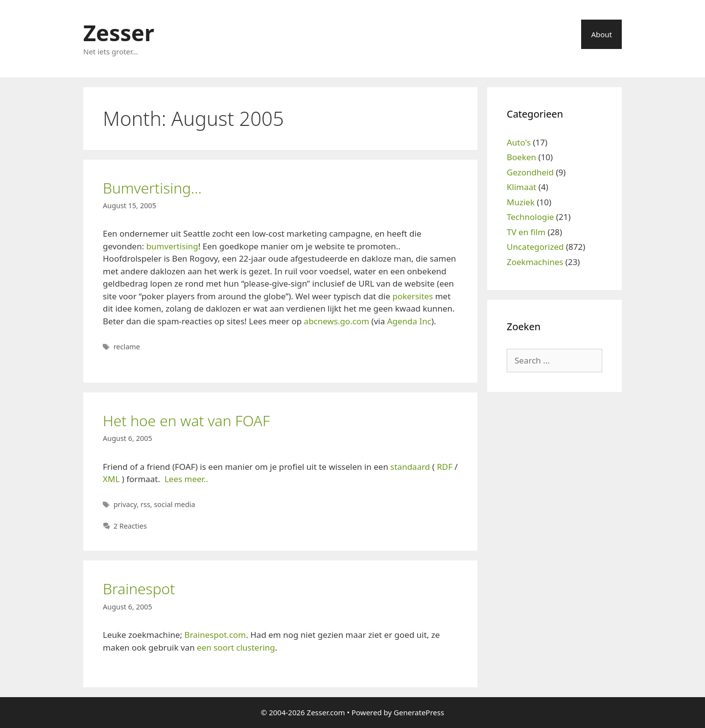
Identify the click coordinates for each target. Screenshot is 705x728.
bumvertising (172, 246)
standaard (410, 467)
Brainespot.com (215, 635)
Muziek (521, 202)
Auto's (519, 142)
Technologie (530, 217)
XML (111, 479)
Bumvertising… (152, 188)
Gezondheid (530, 172)
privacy (125, 504)
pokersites (412, 296)
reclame (127, 347)
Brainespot (139, 589)
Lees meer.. (186, 479)
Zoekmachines (535, 262)
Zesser (119, 33)
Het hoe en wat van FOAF (186, 421)
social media (174, 504)
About (601, 34)
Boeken (521, 157)
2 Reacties (130, 526)
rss (145, 504)
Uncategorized (535, 247)
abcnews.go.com (337, 321)
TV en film (526, 232)
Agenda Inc (409, 321)
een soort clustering (236, 647)
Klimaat (521, 187)
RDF (445, 467)
